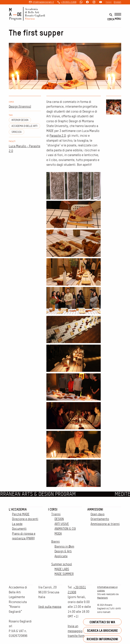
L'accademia (18, 509)
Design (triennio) (20, 107)
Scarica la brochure (102, 630)
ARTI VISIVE (62, 524)
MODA (58, 534)
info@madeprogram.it (43, 2)
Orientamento (100, 519)
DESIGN (59, 519)
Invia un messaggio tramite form (76, 631)
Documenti (19, 529)
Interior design (20, 120)
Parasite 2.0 (58, 136)
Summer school (62, 564)
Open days (97, 514)
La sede (17, 524)
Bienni (56, 542)
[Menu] (118, 17)
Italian (109, 2)
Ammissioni (95, 509)
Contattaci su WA (102, 622)
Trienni (56, 514)
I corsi (53, 509)
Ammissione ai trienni (105, 524)
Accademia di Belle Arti (24, 126)
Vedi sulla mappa (50, 607)
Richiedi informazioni (102, 639)
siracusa (17, 132)
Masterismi (102, 598)
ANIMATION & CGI (65, 529)
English (117, 2)
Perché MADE (21, 514)
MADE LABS (62, 569)
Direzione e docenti (25, 519)
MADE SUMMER (64, 574)
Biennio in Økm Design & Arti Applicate (64, 551)
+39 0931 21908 (69, 2)
